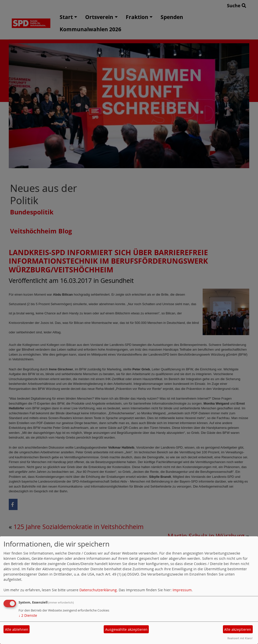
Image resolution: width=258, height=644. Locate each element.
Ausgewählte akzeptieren (126, 629)
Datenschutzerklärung (98, 590)
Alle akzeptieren (238, 629)
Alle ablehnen (17, 629)
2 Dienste (28, 615)
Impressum (182, 590)
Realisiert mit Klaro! (240, 638)
